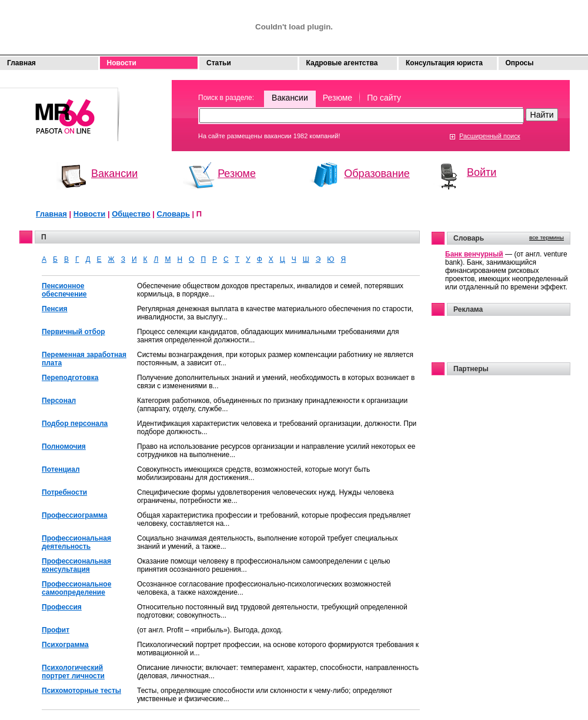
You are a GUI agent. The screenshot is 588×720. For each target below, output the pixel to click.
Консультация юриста (444, 63)
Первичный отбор (73, 332)
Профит (56, 630)
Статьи (219, 63)
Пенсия (55, 309)
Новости (122, 63)
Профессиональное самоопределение (76, 588)
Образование (377, 174)
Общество (131, 214)
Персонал (59, 401)
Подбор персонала (75, 424)
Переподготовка (70, 378)
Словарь (173, 214)
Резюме (338, 98)
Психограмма (65, 645)
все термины (547, 237)
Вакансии (290, 98)
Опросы (520, 63)
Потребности (64, 492)
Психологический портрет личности (73, 672)
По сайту (384, 98)
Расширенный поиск (490, 136)
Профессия (62, 607)
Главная (21, 63)
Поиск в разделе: (226, 98)
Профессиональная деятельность (76, 542)
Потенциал (61, 469)
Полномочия (64, 446)
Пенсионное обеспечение (64, 290)
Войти (482, 172)
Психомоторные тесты (81, 691)
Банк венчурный (474, 254)
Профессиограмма (74, 515)
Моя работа (60, 109)
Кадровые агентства (342, 63)
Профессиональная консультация (76, 565)
